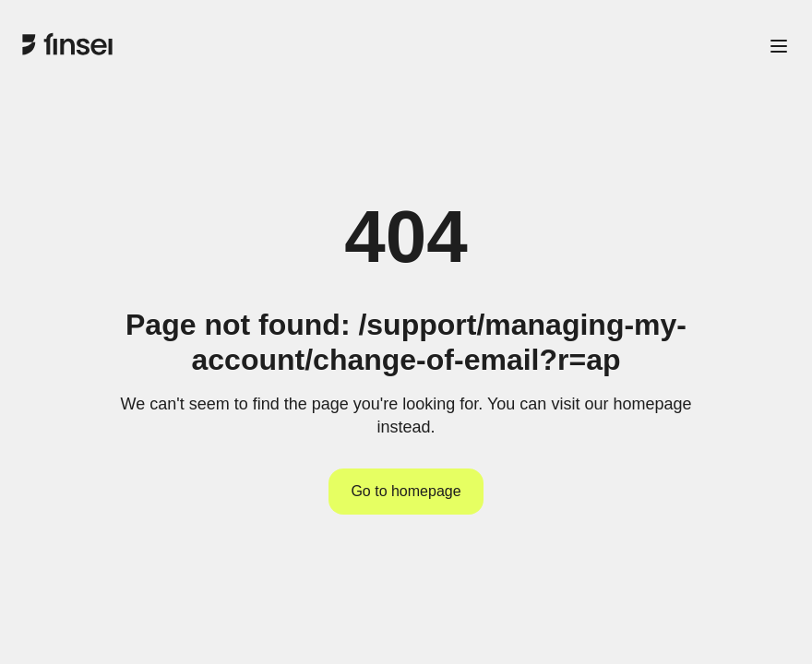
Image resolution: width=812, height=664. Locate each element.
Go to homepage (406, 491)
